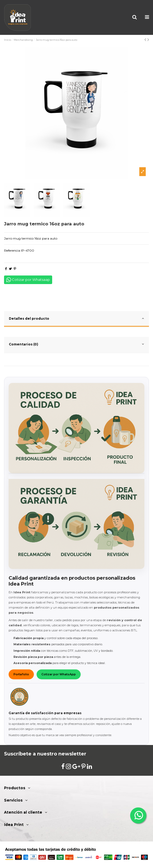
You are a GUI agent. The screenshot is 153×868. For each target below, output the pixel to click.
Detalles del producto (76, 318)
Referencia (12, 250)
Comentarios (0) (76, 344)
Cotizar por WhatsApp (59, 674)
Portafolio (21, 674)
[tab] (76, 319)
